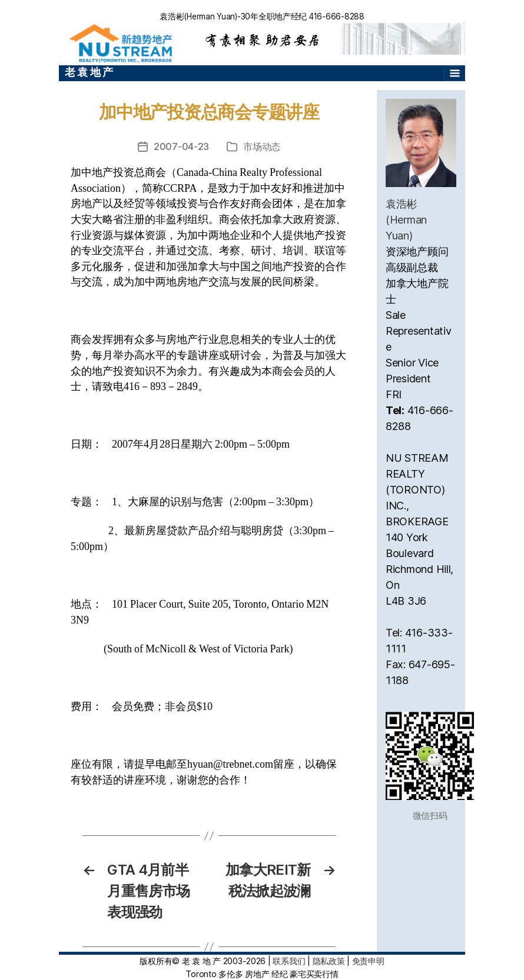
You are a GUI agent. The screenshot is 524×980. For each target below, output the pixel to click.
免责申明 (368, 961)
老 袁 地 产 (89, 72)
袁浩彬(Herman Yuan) (406, 220)
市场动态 (262, 146)
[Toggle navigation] (455, 74)
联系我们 (289, 961)
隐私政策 (329, 961)
